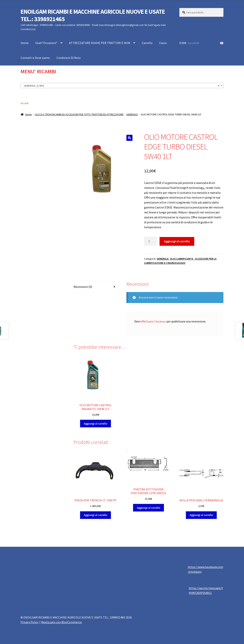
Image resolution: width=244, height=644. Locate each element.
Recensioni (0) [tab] (83, 287)
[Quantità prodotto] (151, 241)
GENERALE (132, 114)
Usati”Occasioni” (46, 43)
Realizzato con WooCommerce (61, 622)
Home (25, 43)
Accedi (24, 103)
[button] (129, 138)
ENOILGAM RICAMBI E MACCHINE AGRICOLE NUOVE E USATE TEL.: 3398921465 (93, 15)
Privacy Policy (30, 622)
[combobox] (122, 85)
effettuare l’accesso (153, 321)
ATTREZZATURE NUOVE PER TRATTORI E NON (100, 43)
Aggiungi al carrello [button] (96, 424)
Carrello (147, 43)
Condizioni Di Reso (69, 58)
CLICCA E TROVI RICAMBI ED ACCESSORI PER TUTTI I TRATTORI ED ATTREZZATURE (79, 114)
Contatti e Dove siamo (35, 58)
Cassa (163, 43)
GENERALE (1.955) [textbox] (121, 86)
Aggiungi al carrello (177, 241)
